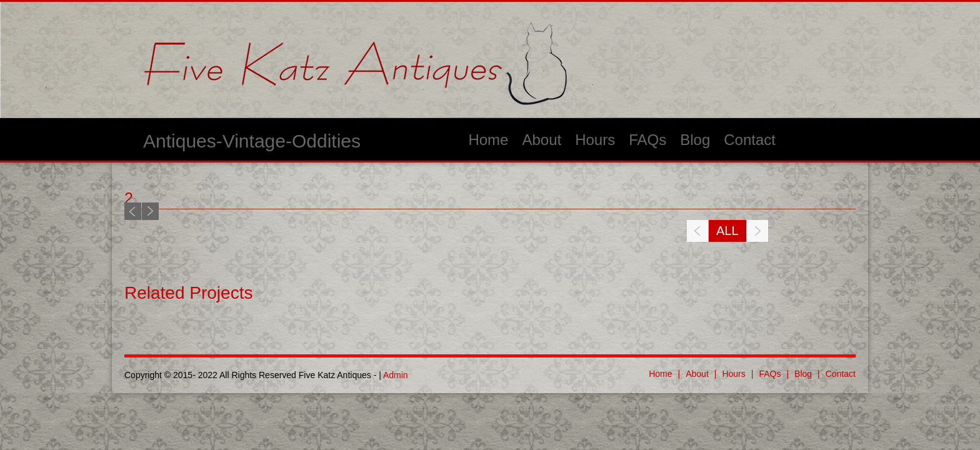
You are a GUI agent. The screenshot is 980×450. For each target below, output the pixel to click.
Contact (750, 140)
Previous (133, 211)
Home (488, 140)
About (542, 140)
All (727, 231)
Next (150, 211)
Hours (595, 140)
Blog (695, 140)
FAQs (647, 140)
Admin (396, 375)
